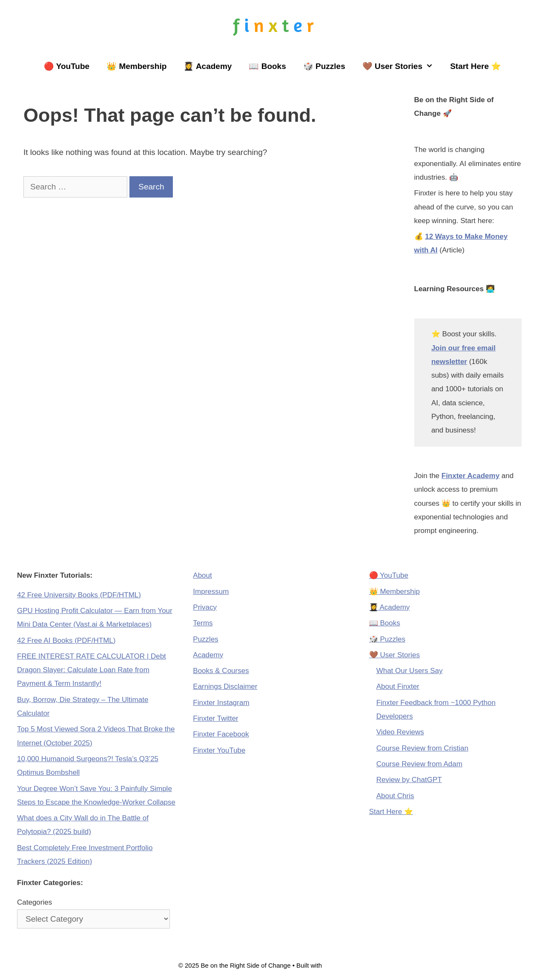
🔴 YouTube (67, 66)
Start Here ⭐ (476, 66)
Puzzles (206, 639)
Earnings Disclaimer (225, 686)
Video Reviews (400, 732)
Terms (203, 623)
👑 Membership (136, 66)
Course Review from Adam (419, 764)
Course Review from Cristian (422, 748)
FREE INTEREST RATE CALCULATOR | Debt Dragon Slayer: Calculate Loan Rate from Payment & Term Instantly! (92, 670)
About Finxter (398, 686)
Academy (208, 655)
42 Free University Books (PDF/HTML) (79, 595)
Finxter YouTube (219, 750)
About (202, 575)
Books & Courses (221, 671)
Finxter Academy (470, 476)
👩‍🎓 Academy (208, 66)
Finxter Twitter (215, 718)
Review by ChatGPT (409, 780)
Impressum (211, 592)
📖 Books (267, 66)
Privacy (205, 607)
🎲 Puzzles (324, 66)
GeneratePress (345, 965)
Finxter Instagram (221, 703)
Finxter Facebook (221, 734)
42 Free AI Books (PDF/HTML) (66, 640)
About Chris (395, 796)
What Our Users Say (410, 671)
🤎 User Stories (402, 66)
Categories (34, 902)
